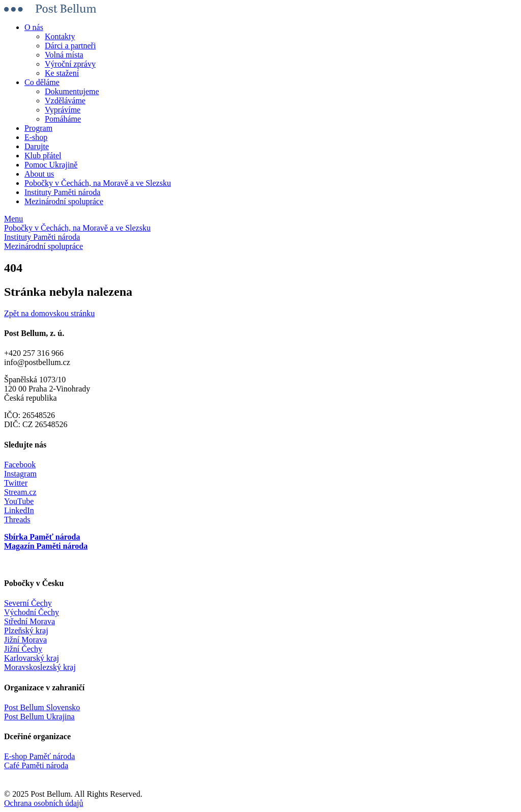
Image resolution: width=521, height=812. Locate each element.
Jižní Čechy (23, 649)
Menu (13, 219)
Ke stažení (62, 73)
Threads (17, 520)
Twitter (16, 483)
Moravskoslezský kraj (40, 667)
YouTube (19, 501)
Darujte (37, 146)
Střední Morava (30, 621)
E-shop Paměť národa (39, 756)
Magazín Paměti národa (46, 546)
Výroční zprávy (70, 64)
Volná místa (64, 55)
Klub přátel (43, 156)
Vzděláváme (65, 101)
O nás (34, 27)
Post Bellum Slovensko (42, 707)
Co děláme (42, 82)
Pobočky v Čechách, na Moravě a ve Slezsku (98, 183)
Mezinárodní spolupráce (64, 201)
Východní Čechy (32, 612)
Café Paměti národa (36, 765)
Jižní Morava (25, 640)
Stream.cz (20, 492)
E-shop (36, 137)
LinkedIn (19, 510)
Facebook (20, 465)
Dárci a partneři (70, 46)
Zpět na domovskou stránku (49, 313)
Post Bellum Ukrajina (39, 717)
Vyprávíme (63, 110)
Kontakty (60, 36)
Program (38, 128)
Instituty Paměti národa (62, 192)
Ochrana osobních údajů (44, 803)
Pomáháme (63, 119)
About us (39, 174)
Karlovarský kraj (32, 658)
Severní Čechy (28, 603)
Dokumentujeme (72, 91)
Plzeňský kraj (26, 631)
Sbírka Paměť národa (42, 537)
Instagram (20, 474)
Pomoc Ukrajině (51, 165)
